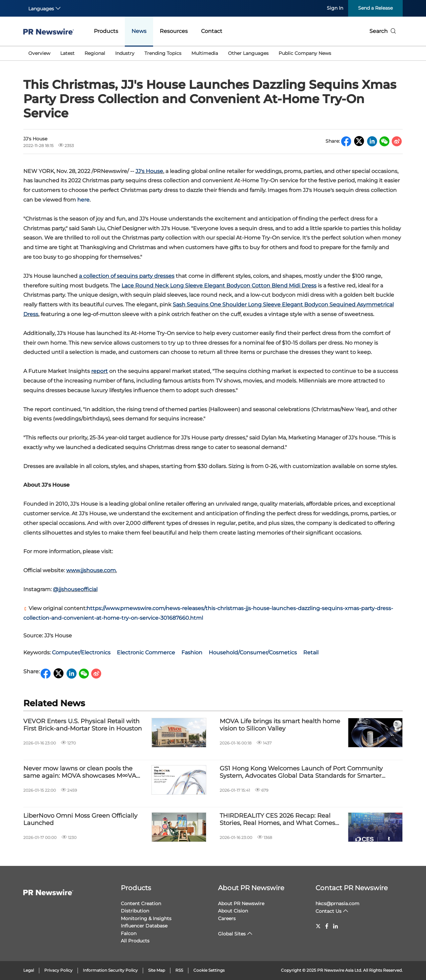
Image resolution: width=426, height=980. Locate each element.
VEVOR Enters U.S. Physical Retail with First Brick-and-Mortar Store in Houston (83, 725)
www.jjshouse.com (91, 570)
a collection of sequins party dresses (127, 276)
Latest (67, 53)
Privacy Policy (58, 970)
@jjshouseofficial (75, 589)
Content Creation (141, 903)
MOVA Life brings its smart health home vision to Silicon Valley (280, 725)
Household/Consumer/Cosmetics (253, 653)
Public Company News (305, 53)
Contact (212, 31)
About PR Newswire (251, 888)
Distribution (135, 911)
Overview (39, 53)
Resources (174, 31)
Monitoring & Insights (146, 918)
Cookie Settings (209, 970)
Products (106, 31)
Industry (125, 53)
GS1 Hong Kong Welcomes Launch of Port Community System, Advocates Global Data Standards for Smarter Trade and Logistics (301, 772)
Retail (311, 653)
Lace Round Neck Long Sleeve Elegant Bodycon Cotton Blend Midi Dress (219, 286)
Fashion (192, 653)
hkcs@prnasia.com (337, 903)
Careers (227, 918)
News (139, 31)
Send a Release (375, 8)
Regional (95, 53)
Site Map (157, 970)
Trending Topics (163, 53)
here (83, 200)
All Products (135, 941)
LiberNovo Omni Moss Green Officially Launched (80, 819)
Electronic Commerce (146, 653)
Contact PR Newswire (352, 888)
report (100, 371)
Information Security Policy (110, 970)
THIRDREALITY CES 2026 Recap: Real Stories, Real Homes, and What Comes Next (277, 819)
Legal (29, 970)
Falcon (129, 933)
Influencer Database (144, 926)
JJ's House (149, 171)
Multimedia (205, 53)
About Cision (233, 911)
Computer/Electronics (81, 653)
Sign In (335, 8)
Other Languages (248, 53)
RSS (179, 970)
